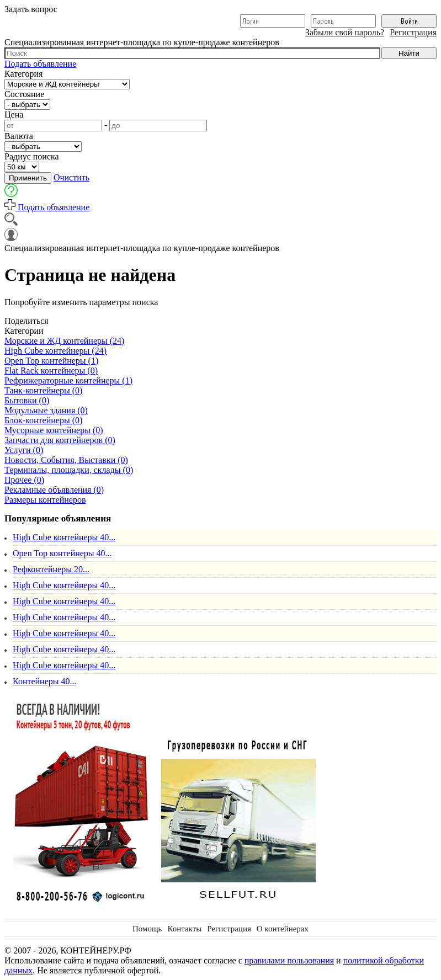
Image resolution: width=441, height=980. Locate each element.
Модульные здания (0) (46, 410)
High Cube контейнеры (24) (55, 351)
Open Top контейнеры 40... (62, 553)
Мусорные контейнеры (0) (54, 430)
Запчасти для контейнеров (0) (60, 440)
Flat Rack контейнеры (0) (51, 371)
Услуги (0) (24, 450)
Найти (409, 53)
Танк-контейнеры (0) (43, 390)
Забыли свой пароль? (345, 32)
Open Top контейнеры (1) (51, 361)
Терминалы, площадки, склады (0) (69, 470)
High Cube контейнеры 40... (64, 537)
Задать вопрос (31, 9)
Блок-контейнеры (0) (43, 420)
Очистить (71, 177)
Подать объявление (40, 64)
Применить (28, 178)
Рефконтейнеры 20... (51, 569)
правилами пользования (289, 960)
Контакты (184, 929)
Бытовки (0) (27, 400)
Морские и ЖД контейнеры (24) (64, 341)
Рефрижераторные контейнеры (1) (68, 380)
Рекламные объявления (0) (54, 490)
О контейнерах (283, 929)
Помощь (147, 929)
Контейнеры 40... (45, 681)
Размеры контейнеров (45, 500)
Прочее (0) (24, 480)
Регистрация (413, 32)
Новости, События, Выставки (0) (66, 460)
